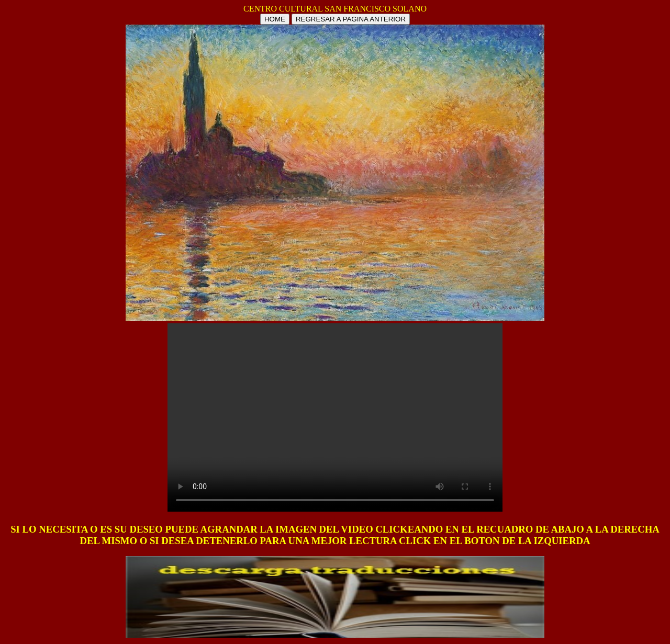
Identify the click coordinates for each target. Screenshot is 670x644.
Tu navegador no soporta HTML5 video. (335, 417)
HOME (275, 19)
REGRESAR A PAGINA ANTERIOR (351, 19)
